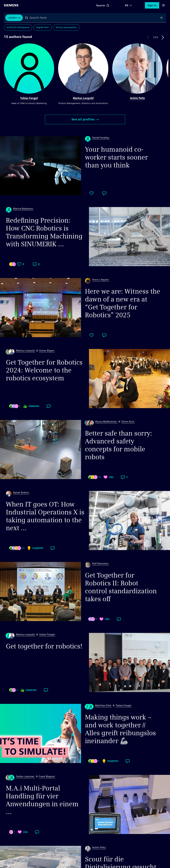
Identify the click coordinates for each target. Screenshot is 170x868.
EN (127, 5)
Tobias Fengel (29, 98)
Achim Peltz (137, 98)
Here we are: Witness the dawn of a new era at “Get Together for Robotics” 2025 (123, 303)
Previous (148, 37)
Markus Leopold (83, 98)
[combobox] (94, 18)
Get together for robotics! (44, 646)
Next (163, 37)
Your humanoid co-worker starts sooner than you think (116, 157)
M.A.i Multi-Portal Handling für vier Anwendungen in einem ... (42, 800)
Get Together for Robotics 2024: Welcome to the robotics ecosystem (44, 370)
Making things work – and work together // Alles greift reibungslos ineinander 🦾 (120, 729)
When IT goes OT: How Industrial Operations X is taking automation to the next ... (45, 516)
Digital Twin (43, 28)
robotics (12, 18)
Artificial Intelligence (18, 28)
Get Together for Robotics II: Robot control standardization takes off (121, 587)
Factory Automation (66, 28)
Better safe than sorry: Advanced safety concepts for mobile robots (119, 445)
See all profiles (85, 119)
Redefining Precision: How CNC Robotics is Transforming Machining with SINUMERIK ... (44, 232)
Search (27, 18)
